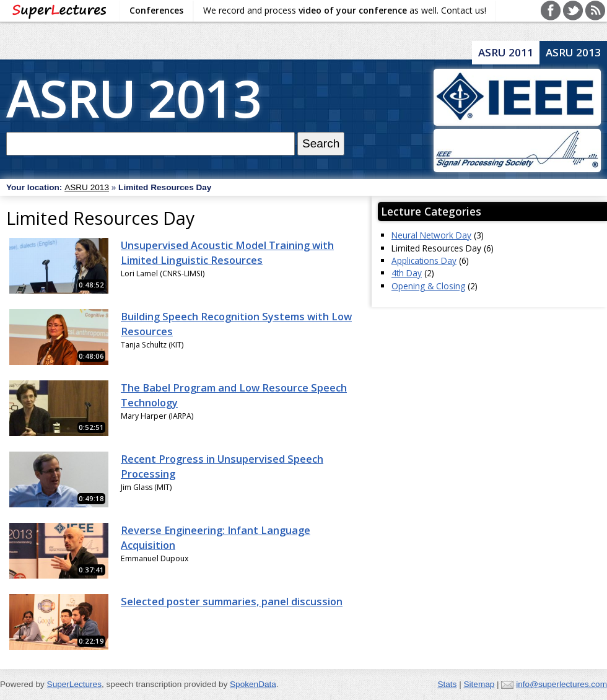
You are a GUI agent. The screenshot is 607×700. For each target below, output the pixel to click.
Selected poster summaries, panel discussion (232, 602)
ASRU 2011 (506, 52)
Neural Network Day (431, 235)
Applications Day (424, 260)
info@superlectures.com (561, 684)
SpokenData (253, 684)
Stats (447, 684)
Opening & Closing (428, 286)
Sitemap (479, 684)
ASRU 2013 (134, 98)
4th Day (407, 273)
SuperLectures (74, 684)
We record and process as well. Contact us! (345, 10)
